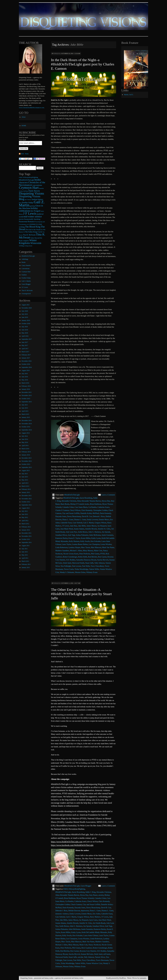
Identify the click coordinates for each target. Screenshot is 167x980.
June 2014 (25, 439)
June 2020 (25, 311)
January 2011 (26, 567)
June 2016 (25, 377)
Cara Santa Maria (81, 507)
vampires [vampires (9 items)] (26, 241)
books (87, 504)
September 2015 (27, 402)
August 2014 (26, 433)
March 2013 (25, 486)
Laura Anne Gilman (91, 936)
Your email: (23, 140)
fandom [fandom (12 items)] (35, 199)
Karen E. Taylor (74, 538)
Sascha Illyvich (103, 560)
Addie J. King (90, 892)
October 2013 (26, 464)
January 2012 (26, 530)
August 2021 (26, 305)
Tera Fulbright (66, 566)
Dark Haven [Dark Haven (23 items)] (34, 191)
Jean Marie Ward (67, 529)
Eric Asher (96, 914)
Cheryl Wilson (75, 510)
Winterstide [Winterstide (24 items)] (36, 243)
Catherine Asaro (103, 507)
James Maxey (92, 526)
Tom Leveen (76, 566)
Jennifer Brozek (91, 529)
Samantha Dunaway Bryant (86, 560)
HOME (24, 126)
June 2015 (25, 408)
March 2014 (25, 449)
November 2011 (27, 536)
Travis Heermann (102, 960)
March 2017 (25, 352)
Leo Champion (94, 544)
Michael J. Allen (76, 551)
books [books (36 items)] (38, 180)
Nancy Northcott (95, 945)
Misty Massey (88, 551)
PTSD (103, 554)
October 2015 (26, 399)
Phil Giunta (95, 554)
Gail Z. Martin (88, 523)
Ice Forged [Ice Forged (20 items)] (35, 211)
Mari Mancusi (96, 547)
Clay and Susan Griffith (71, 513)
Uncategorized (26, 294)
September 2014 (27, 430)
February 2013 (26, 489)
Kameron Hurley (62, 538)
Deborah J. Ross (99, 516)
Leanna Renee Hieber (80, 544)
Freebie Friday (26, 278)
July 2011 (25, 549)
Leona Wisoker (106, 544)
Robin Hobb (83, 557)
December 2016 (26, 361)
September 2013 (27, 467)
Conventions (26, 269)
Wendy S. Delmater (67, 572)
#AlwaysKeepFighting (77, 889)
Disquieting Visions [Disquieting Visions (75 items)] (32, 193)
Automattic (143, 978)
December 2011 (26, 533)
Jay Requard (102, 526)
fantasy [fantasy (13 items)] (40, 199)
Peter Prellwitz (85, 554)
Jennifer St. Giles (104, 529)
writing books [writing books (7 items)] (28, 246)
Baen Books (65, 504)
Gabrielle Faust (66, 523)
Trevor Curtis (69, 569)
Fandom (24, 275)
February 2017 (26, 355)
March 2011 (25, 561)
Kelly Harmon (74, 541)
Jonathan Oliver (61, 535)
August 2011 (26, 546)
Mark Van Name (108, 547)
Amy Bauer (93, 895)
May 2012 (25, 517)
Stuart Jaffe (89, 563)
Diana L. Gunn (68, 520)
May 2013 (25, 480)
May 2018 (25, 333)
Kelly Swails (85, 541)
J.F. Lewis (25, 287)
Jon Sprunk (106, 532)
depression (85, 911)
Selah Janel (67, 563)
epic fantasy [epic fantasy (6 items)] (28, 200)
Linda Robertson (62, 547)
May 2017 (25, 345)
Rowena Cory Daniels (88, 951)
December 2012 (26, 496)
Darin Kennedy (105, 513)
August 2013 (26, 471)
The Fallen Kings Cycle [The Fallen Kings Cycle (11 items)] (34, 232)
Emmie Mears (104, 520)
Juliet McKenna (95, 535)
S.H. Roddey (71, 560)
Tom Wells (86, 566)
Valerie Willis (94, 569)
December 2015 (26, 392)
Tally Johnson (100, 563)
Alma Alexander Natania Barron (89, 501)
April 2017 (25, 349)
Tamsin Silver (100, 957)
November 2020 (27, 308)
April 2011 (25, 558)
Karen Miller (86, 538)
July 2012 (25, 511)
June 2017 (25, 342)
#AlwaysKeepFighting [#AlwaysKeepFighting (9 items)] (30, 177)
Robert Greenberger (70, 557)
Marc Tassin (85, 547)
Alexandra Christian (69, 501)
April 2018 (25, 336)
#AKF (65, 889)
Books (24, 262)
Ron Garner (102, 557)
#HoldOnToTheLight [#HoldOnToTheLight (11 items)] (26, 180)
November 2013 (27, 461)
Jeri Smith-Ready (99, 923)
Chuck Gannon (76, 904)
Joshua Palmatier (82, 535)
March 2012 (25, 524)
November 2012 (27, 499)
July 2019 (25, 314)
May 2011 (25, 555)
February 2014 (26, 452)
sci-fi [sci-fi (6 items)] (28, 224)
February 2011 (26, 564)
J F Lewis (65, 526)
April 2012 (25, 521)
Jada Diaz (74, 526)
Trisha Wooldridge (81, 569)
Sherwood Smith (78, 563)
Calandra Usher (68, 507)
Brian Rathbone (96, 504)
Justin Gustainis (107, 535)
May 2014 (25, 442)
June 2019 (25, 317)
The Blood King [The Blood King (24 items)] (33, 227)
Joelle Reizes (83, 532)
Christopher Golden (100, 510)
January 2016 (26, 389)
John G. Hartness (95, 532)
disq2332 (57, 53)
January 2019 (26, 320)
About (23, 117)
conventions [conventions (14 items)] (37, 185)
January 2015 (26, 417)
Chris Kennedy (87, 510)
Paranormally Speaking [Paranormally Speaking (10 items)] (32, 219)
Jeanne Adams (79, 529)
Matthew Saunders (62, 551)
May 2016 (25, 380)
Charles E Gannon (62, 510)
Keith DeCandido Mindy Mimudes (94, 932)
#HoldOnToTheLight (72, 495)
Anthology (25, 259)
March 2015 (25, 414)
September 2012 (27, 505)
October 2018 (26, 324)
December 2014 (26, 420)
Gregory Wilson (100, 523)
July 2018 (25, 327)
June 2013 (25, 477)
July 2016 (25, 374)
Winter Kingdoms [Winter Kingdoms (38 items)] (28, 242)
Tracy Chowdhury (97, 566)
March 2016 (25, 383)
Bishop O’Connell (77, 504)
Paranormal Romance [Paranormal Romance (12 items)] (27, 222)
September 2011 (27, 542)
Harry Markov (95, 917)
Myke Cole (98, 551)
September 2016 (27, 367)
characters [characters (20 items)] (23, 182)
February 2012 (26, 527)
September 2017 (27, 339)
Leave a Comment (108, 495)
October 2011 (26, 539)
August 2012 (26, 508)
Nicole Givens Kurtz (71, 554)
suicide (80, 957)
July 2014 (25, 436)
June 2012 (25, 514)
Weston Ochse (80, 572)
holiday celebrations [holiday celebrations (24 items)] (28, 210)
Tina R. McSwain (27, 290)
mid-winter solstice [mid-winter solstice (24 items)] (33, 217)
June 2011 (25, 552)
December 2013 (26, 458)
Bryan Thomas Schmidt (85, 898)
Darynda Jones (61, 516)
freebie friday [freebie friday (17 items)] (28, 203)
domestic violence (62, 914)
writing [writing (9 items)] (21, 246)
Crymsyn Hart (26, 272)
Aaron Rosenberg (86, 498)
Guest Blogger (86, 886)
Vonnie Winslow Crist (94, 963)
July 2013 (25, 474)
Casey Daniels (26, 265)
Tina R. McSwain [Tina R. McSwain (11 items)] (29, 235)
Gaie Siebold (77, 523)
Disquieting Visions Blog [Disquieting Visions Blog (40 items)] (30, 198)
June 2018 (25, 330)
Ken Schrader (96, 541)
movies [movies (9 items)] (21, 219)
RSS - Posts (25, 154)
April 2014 (25, 446)
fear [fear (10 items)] (20, 203)
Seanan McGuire (87, 954)
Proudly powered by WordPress (116, 978)
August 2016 (26, 370)
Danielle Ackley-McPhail (90, 513)
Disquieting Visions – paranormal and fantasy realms (37, 978)
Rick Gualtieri (87, 948)
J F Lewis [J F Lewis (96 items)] (30, 213)
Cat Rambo (92, 507)
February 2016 (26, 386)
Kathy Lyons (96, 538)
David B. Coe (87, 516)
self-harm (107, 954)
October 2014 (26, 427)
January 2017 (26, 358)
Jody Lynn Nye (71, 532)
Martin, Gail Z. (129, 95)
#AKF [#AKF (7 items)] (21, 177)
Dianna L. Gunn (80, 520)
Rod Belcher (93, 557)
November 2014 (27, 424)
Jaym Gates (93, 920)
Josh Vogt (71, 535)
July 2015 (25, 405)
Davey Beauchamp (74, 516)
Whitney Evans (92, 572)
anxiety (101, 895)
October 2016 (26, 364)
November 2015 (27, 395)
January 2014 (26, 455)
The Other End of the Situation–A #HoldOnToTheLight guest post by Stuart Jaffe (81, 594)
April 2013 (25, 483)
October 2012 (26, 502)
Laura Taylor (67, 544)
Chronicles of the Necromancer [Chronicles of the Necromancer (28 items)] (32, 184)
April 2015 (25, 411)
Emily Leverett (92, 520)
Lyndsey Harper (74, 547)
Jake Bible (82, 526)
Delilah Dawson (74, 911)
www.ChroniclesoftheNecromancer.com (32, 108)
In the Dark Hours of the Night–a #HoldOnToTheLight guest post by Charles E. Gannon (83, 64)
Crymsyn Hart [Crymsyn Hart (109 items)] (29, 188)
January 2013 (26, 492)
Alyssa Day (106, 501)
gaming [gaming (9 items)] (32, 206)
